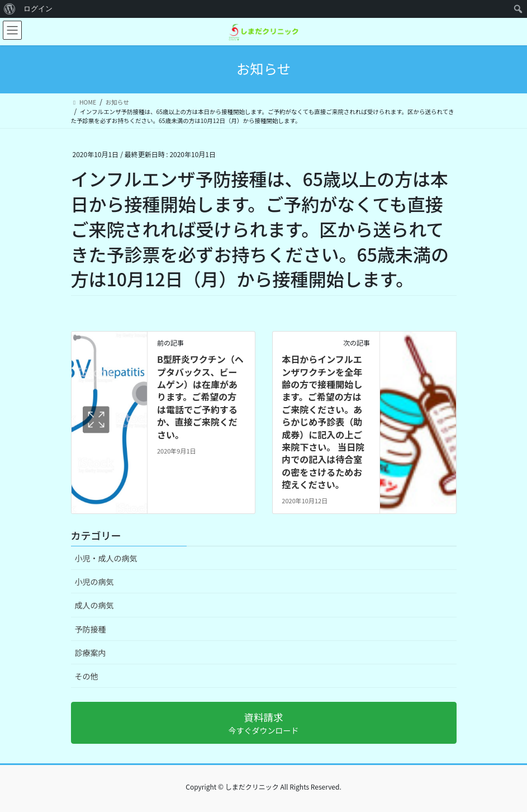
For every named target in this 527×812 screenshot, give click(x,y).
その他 (87, 676)
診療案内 (91, 653)
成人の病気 (94, 605)
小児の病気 (94, 582)
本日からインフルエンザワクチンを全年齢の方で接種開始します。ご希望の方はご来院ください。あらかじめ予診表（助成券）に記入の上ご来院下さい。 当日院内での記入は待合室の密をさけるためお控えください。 (323, 422)
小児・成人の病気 (106, 558)
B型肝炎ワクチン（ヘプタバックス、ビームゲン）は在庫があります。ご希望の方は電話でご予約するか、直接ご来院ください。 (200, 396)
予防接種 (91, 629)
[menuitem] (10, 9)
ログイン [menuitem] (38, 9)
